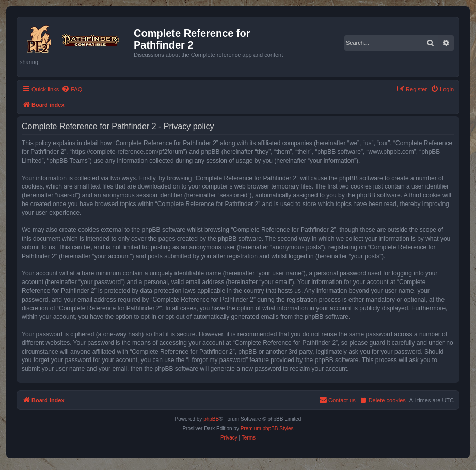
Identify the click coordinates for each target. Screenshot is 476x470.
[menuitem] (72, 89)
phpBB (211, 419)
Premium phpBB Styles (267, 428)
